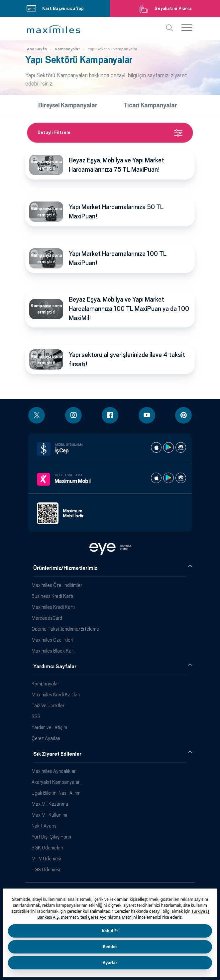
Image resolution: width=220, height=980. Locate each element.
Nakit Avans (44, 826)
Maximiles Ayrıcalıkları (54, 771)
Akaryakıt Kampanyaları (56, 782)
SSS (36, 716)
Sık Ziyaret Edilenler (57, 754)
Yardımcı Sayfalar (55, 666)
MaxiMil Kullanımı (49, 815)
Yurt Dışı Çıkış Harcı (51, 837)
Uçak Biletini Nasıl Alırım (56, 793)
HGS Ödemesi (46, 869)
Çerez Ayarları (46, 738)
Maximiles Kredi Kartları (56, 694)
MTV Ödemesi (46, 859)
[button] (54, 29)
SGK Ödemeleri (47, 848)
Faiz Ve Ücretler (48, 705)
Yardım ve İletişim (49, 727)
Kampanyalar (45, 684)
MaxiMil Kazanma (50, 804)
